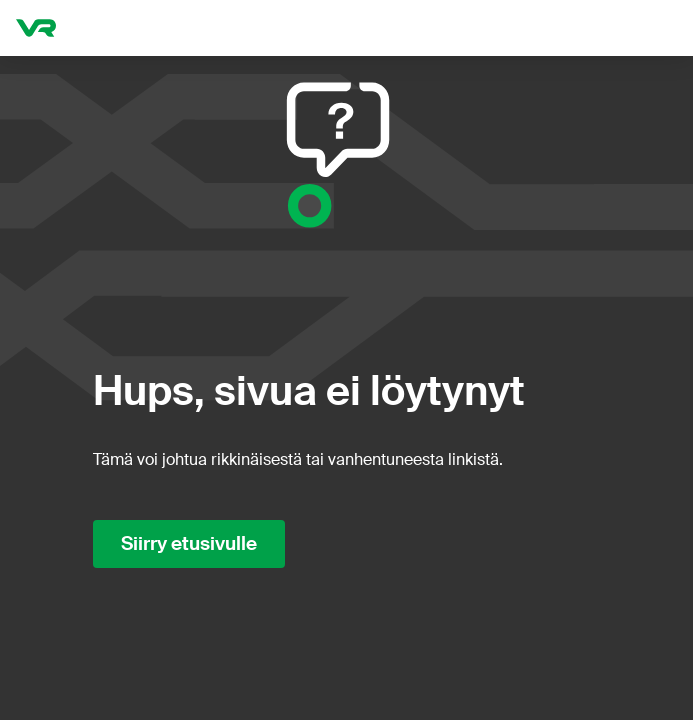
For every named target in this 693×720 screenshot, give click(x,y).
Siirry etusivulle (189, 544)
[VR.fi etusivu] (36, 28)
